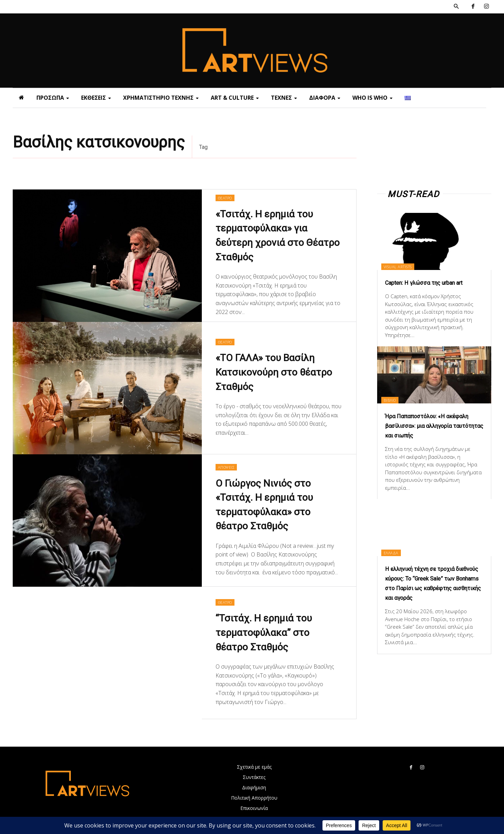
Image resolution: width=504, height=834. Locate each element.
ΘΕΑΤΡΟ (227, 197)
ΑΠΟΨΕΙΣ (228, 466)
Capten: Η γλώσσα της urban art (434, 282)
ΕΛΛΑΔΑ (395, 562)
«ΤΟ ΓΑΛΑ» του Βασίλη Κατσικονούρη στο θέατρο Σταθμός (272, 373)
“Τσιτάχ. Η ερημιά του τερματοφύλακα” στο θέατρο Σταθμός (270, 633)
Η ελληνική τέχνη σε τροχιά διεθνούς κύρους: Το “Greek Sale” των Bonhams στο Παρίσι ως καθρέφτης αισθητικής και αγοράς (433, 597)
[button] (456, 7)
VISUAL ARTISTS (404, 266)
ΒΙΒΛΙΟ (394, 399)
